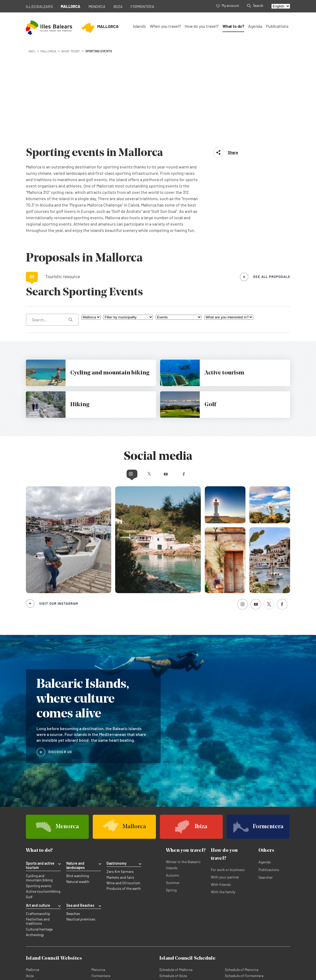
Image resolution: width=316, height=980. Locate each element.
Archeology (35, 839)
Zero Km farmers (120, 776)
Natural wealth (78, 786)
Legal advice (92, 956)
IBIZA (118, 6)
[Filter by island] (91, 222)
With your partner (225, 782)
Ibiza (30, 879)
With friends (221, 789)
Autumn (173, 780)
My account (228, 5)
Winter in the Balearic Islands (183, 770)
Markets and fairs (120, 782)
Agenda (255, 26)
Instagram (111, 378)
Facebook (205, 378)
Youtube (168, 378)
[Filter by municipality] (128, 222)
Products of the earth (124, 793)
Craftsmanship (38, 818)
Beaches (73, 818)
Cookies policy (65, 956)
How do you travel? (202, 26)
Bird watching (78, 781)
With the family (223, 797)
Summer (173, 787)
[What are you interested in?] (229, 222)
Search (255, 5)
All (32, 181)
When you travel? (165, 26)
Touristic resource (63, 181)
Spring (171, 795)
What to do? (233, 26)
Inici (32, 51)
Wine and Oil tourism (123, 787)
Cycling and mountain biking (39, 783)
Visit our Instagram (59, 508)
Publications (277, 26)
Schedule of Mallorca (176, 873)
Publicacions (269, 774)
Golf (29, 802)
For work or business (228, 774)
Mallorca (32, 873)
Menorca (98, 873)
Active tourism (38, 796)
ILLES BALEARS (39, 6)
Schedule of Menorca (242, 873)
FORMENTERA (142, 6)
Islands (139, 26)
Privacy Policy (37, 956)
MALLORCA (71, 6)
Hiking (55, 796)
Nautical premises (81, 823)
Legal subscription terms (127, 956)
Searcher (266, 782)
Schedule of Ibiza (173, 879)
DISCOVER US (60, 656)
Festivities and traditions (38, 826)
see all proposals (272, 181)
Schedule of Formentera (244, 879)
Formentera (101, 879)
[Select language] (281, 6)
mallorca (48, 51)
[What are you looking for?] (52, 225)
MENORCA (97, 6)
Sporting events (39, 790)
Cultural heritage (39, 833)
